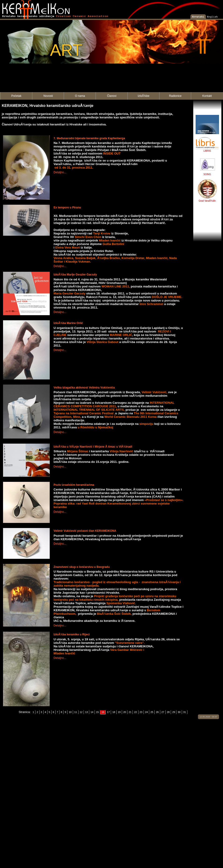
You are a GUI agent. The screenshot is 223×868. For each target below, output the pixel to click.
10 (70, 712)
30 (179, 712)
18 (114, 712)
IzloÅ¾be (144, 96)
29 (174, 712)
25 (152, 712)
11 (76, 712)
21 (130, 712)
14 (92, 712)
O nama (80, 96)
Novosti (48, 96)
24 (146, 712)
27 (163, 712)
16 (103, 712)
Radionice (175, 96)
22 (135, 712)
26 (157, 712)
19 (119, 712)
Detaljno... (60, 172)
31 (185, 712)
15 (97, 712)
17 (108, 712)
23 (141, 712)
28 (168, 712)
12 (81, 712)
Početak (16, 96)
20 (125, 712)
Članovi (112, 96)
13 (86, 712)
